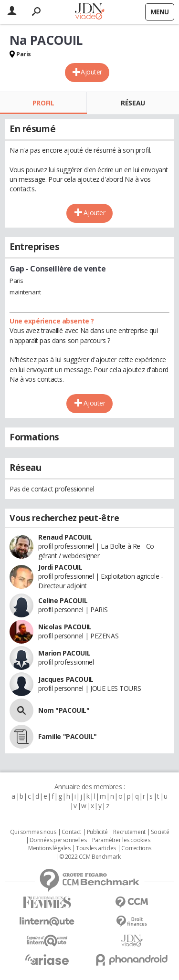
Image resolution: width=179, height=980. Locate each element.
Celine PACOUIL (63, 600)
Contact (71, 832)
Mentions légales (49, 848)
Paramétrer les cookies (121, 840)
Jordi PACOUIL (60, 567)
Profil (43, 103)
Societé (160, 832)
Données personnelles (58, 840)
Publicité (97, 832)
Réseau (133, 103)
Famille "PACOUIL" (68, 736)
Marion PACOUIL (64, 653)
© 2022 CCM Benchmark (90, 857)
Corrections (136, 848)
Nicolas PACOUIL (65, 627)
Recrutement (129, 832)
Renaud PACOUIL (65, 537)
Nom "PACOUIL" (64, 710)
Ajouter (91, 72)
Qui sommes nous (33, 832)
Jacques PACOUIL (66, 679)
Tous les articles (96, 848)
